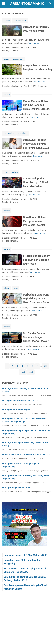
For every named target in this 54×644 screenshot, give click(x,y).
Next (23, 372)
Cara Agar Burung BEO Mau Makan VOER (25, 555)
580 (45, 366)
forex (6, 172)
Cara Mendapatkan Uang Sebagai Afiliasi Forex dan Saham (35, 182)
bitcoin (7, 288)
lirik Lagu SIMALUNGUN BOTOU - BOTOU (21, 400)
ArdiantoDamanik (27, 4)
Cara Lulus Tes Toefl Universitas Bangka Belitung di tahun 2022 (36, 144)
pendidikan (23, 133)
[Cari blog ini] (50, 4)
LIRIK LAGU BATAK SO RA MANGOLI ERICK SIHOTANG (27, 455)
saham (7, 95)
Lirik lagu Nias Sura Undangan (16, 409)
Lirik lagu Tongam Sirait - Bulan (17, 488)
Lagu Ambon (18, 59)
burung (7, 20)
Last (31, 372)
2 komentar (43, 86)
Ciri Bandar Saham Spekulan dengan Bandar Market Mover (36, 337)
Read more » (33, 43)
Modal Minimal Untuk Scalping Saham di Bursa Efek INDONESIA (36, 105)
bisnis (6, 59)
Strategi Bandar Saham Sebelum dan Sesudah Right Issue (37, 260)
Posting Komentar (10, 50)
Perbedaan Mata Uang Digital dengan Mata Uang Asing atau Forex (36, 298)
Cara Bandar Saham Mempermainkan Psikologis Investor (35, 221)
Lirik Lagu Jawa (20, 20)
